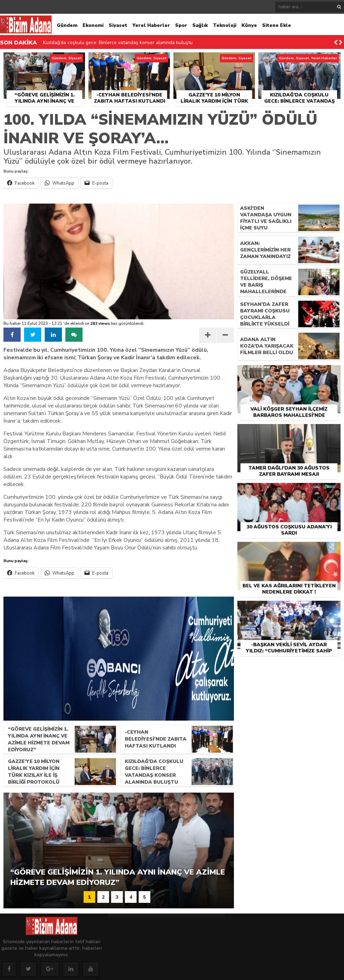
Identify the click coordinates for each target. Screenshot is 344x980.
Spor (181, 25)
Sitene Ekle (277, 25)
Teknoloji (225, 25)
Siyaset (118, 25)
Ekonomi (93, 25)
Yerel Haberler (151, 25)
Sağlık (200, 25)
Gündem (67, 25)
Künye (249, 25)
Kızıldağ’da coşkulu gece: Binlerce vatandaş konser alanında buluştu (118, 43)
